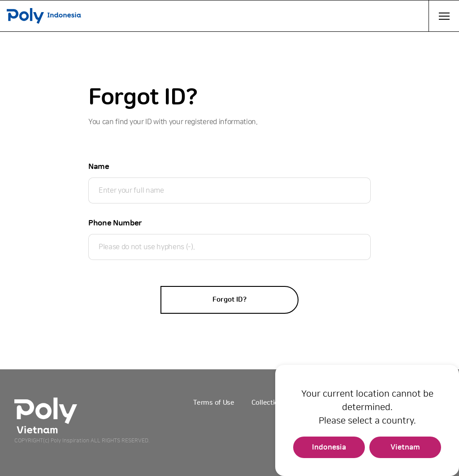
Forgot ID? (229, 300)
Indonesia (329, 447)
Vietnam (405, 447)
